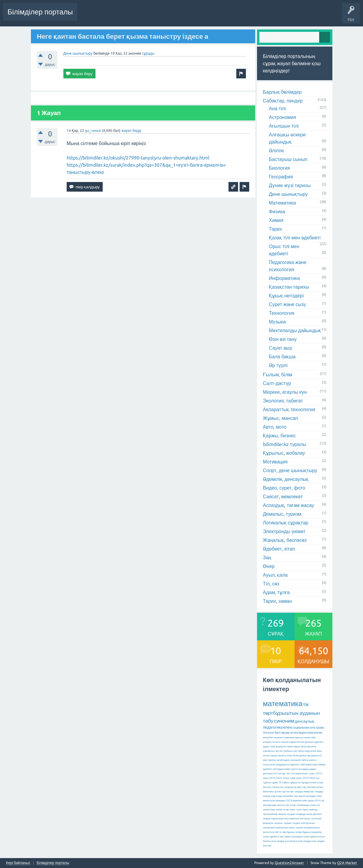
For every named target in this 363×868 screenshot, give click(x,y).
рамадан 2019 (284, 801)
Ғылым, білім (278, 375)
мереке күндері (287, 814)
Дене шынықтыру (78, 53)
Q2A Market (347, 863)
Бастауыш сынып (288, 159)
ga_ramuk (93, 131)
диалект (319, 742)
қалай (280, 760)
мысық (281, 805)
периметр (316, 832)
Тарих (276, 229)
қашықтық (278, 787)
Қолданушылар (245, 16)
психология (314, 733)
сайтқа (305, 760)
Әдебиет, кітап (279, 549)
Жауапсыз (171, 16)
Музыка (278, 322)
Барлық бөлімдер (282, 92)
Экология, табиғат (283, 401)
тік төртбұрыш (287, 832)
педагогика (273, 727)
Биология (280, 168)
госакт (286, 810)
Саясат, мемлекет (283, 496)
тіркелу (272, 760)
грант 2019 (316, 774)
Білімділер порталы (40, 12)
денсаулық (305, 721)
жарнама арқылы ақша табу (300, 737)
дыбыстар (305, 756)
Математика (283, 203)
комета (314, 783)
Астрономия (283, 117)
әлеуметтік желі (272, 742)
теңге (289, 756)
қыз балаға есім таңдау (298, 841)
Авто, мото (275, 427)
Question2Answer (289, 863)
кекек (307, 837)
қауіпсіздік (277, 796)
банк (319, 751)
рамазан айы (300, 801)
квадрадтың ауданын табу (290, 765)
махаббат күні (291, 796)
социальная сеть (304, 728)
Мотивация (275, 462)
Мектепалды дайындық (295, 330)
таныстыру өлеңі (307, 751)
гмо (287, 805)
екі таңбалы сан (288, 751)
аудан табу (269, 747)
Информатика (284, 278)
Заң (267, 557)
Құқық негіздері (286, 296)
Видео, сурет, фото (284, 488)
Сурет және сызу (288, 304)
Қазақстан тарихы (289, 287)
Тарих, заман (278, 601)
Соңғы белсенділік (98, 16)
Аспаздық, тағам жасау (289, 505)
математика (283, 704)
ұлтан (278, 792)
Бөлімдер (217, 16)
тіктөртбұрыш (303, 832)
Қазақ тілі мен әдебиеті (295, 238)
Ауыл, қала (275, 575)
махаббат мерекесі (274, 737)
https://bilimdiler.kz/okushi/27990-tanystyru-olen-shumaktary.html (138, 158)
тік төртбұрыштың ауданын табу (292, 712)
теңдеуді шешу (304, 814)
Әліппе (277, 150)
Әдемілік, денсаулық (286, 479)
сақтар (281, 774)
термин (288, 823)
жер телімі (277, 810)
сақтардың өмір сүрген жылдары (291, 769)
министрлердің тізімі (310, 796)
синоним (284, 721)
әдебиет (268, 769)
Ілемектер (194, 16)
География (281, 177)
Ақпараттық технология (289, 409)
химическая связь (285, 828)
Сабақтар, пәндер (283, 101)
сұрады (148, 53)
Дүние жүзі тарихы (290, 185)
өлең (287, 727)
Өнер (269, 566)
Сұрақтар (129, 16)
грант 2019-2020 (306, 778)
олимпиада (303, 805)
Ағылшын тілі (284, 126)
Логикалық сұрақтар (286, 523)
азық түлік (296, 810)
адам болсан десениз (302, 742)
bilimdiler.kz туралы (285, 444)
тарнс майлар (310, 810)
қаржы (274, 756)
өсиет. (306, 774)
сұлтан (286, 792)
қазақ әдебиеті (271, 837)
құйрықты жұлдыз (300, 783)
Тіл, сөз (271, 584)
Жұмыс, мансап (281, 418)
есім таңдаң (318, 841)
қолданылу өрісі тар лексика (300, 787)
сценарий (295, 760)
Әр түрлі (278, 365)
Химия (276, 220)
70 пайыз (284, 783)
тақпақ (285, 733)
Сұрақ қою (274, 16)
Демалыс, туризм (282, 514)
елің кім (267, 846)
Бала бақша (282, 357)
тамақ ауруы (293, 747)
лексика (285, 742)
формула (281, 747)
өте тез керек (294, 774)
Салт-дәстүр (277, 383)
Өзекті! (150, 16)
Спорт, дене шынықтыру (290, 470)
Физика (277, 211)
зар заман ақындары (291, 837)
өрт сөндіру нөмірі (300, 792)
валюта (282, 756)
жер (265, 760)
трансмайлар (270, 814)
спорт (293, 805)
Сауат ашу (281, 348)
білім (296, 756)
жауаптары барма (316, 765)
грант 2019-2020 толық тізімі (279, 778)
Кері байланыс (18, 863)
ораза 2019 (314, 801)
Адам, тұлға (276, 592)
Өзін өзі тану (283, 339)
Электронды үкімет (284, 531)
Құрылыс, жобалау (284, 453)
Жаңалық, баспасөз (285, 540)
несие (266, 756)
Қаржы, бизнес (280, 436)
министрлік (269, 801)
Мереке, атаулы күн (285, 392)
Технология (282, 313)
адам (286, 760)
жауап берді (131, 131)
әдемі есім (316, 837)
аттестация (298, 733)
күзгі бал (274, 733)
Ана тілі (277, 108)
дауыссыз (316, 756)
